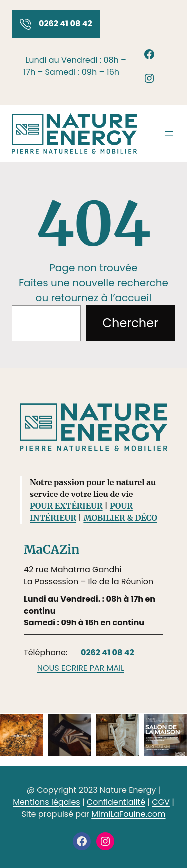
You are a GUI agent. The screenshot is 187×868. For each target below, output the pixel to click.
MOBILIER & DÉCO (120, 518)
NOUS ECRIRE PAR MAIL (81, 668)
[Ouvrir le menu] (169, 133)
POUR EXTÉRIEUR (66, 506)
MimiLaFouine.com (128, 814)
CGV (161, 802)
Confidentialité (116, 802)
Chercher (130, 323)
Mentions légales (47, 802)
